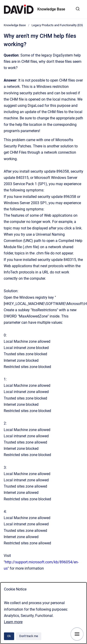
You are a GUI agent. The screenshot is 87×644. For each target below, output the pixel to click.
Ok (9, 636)
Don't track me (29, 636)
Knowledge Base (51, 9)
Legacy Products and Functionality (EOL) (58, 25)
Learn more (13, 622)
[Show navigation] (77, 634)
